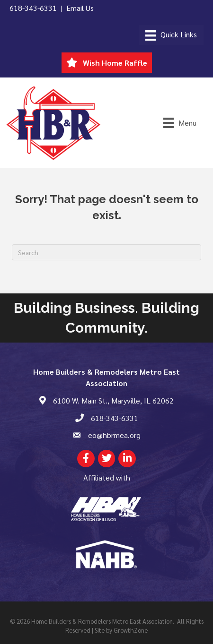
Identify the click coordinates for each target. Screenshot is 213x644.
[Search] (106, 252)
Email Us (80, 8)
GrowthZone (131, 630)
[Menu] (171, 35)
